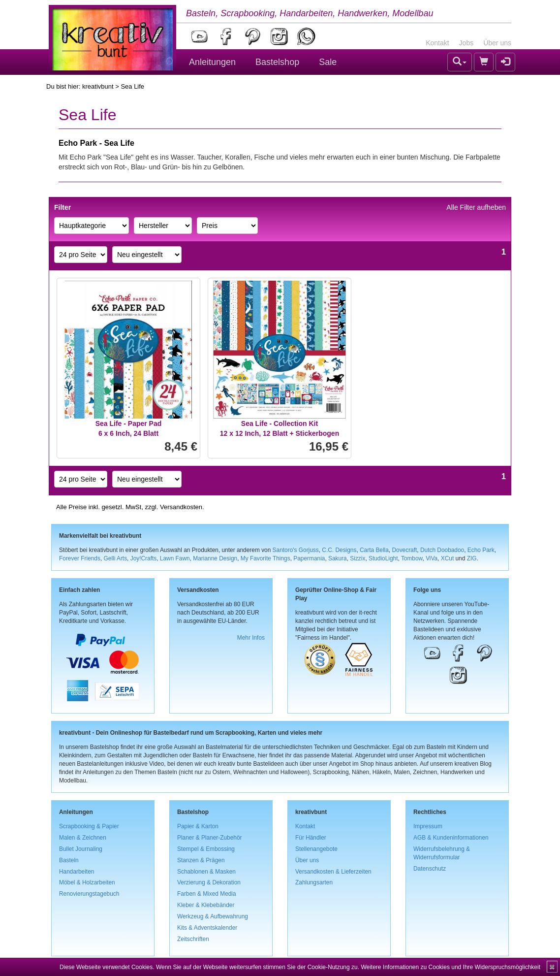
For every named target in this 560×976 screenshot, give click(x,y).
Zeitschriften (193, 939)
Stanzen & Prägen (201, 860)
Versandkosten (181, 507)
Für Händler (311, 838)
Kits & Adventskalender (207, 928)
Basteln (69, 860)
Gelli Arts (116, 558)
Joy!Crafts (144, 558)
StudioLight (383, 558)
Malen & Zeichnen (83, 838)
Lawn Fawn (175, 558)
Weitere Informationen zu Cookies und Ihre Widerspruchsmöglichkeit (451, 967)
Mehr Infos (251, 638)
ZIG (472, 558)
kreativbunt (98, 86)
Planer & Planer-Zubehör (210, 838)
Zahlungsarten (314, 882)
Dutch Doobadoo (442, 550)
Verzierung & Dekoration (209, 882)
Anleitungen (212, 62)
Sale (328, 62)
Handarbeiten (77, 872)
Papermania (309, 558)
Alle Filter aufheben (476, 207)
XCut (447, 558)
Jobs (467, 43)
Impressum (428, 826)
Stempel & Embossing (206, 849)
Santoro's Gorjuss (296, 550)
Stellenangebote (316, 849)
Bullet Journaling (81, 849)
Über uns (497, 43)
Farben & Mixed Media (207, 894)
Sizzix (358, 558)
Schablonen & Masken (206, 872)
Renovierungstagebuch (89, 894)
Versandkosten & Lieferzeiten (333, 872)
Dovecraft (404, 550)
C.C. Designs (339, 550)
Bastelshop (277, 62)
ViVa (432, 558)
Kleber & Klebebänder (206, 905)
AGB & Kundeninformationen (451, 838)
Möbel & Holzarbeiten (87, 882)
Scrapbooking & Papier (89, 826)
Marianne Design (215, 558)
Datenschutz (430, 869)
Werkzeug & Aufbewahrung (213, 916)
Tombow (412, 558)
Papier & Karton (198, 826)
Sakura (338, 558)
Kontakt (437, 43)
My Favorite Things (265, 558)
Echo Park (481, 550)
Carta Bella (374, 550)
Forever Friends (80, 558)
